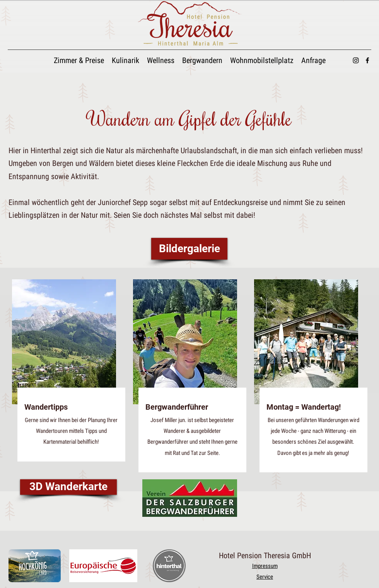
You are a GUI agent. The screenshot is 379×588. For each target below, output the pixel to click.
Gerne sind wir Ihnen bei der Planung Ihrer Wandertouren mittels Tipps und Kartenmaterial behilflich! (71, 431)
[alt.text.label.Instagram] (356, 60)
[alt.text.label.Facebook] (367, 60)
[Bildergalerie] (189, 249)
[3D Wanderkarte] (68, 487)
